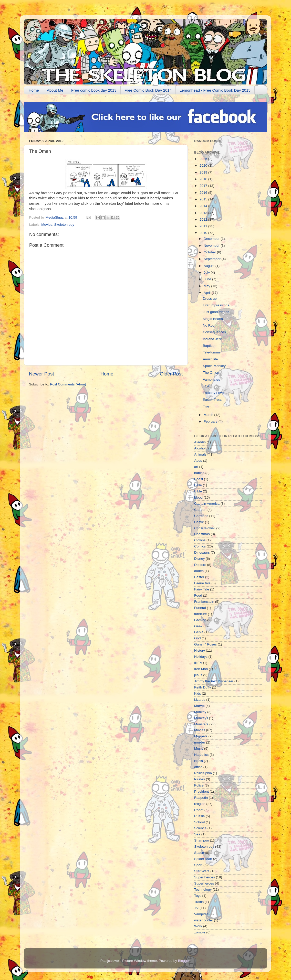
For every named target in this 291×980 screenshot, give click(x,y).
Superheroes (204, 883)
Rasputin (201, 798)
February (211, 421)
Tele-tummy (212, 352)
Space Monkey (214, 366)
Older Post (171, 374)
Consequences (214, 332)
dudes (199, 571)
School (199, 822)
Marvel (199, 706)
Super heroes (205, 877)
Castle (199, 522)
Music (199, 749)
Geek (198, 626)
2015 (204, 199)
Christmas (202, 534)
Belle (198, 485)
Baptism (209, 346)
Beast (199, 479)
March (209, 415)
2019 (204, 172)
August (210, 266)
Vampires (201, 914)
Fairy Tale (202, 589)
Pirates (200, 779)
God (198, 638)
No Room (210, 325)
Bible (198, 491)
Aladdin (200, 442)
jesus (198, 675)
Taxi (206, 386)
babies (199, 473)
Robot (199, 810)
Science (200, 828)
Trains (199, 902)
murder (200, 742)
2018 (204, 179)
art (196, 467)
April (208, 293)
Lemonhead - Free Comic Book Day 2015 (215, 90)
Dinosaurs (202, 552)
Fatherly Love (213, 393)
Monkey (200, 712)
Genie (199, 632)
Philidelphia (203, 773)
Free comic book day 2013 (94, 90)
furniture (201, 614)
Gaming (200, 620)
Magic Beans (213, 319)
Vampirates (211, 379)
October (210, 252)
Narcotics (201, 755)
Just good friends (216, 312)
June (208, 279)
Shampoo (202, 840)
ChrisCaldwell (205, 528)
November (212, 246)
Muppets (201, 736)
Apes (198, 461)
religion (200, 804)
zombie (200, 932)
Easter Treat (212, 400)
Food (198, 595)
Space (199, 853)
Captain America (207, 504)
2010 (204, 233)
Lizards (200, 700)
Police (199, 785)
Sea (197, 834)
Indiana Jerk (212, 339)
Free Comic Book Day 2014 (148, 90)
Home (34, 90)
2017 (204, 186)
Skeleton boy (64, 225)
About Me (55, 90)
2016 (204, 193)
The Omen (211, 373)
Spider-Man (203, 859)
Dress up (210, 299)
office (198, 767)
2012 (204, 219)
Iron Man (201, 669)
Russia (199, 816)
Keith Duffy (203, 687)
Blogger (184, 961)
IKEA (198, 663)
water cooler (204, 920)
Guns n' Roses (205, 644)
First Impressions (216, 305)
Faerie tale (202, 583)
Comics (200, 546)
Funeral (200, 608)
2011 (204, 226)
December (212, 239)
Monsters (201, 724)
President (201, 791)
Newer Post (41, 374)
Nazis (199, 761)
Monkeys (201, 718)
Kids (198, 693)
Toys (198, 896)
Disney (199, 559)
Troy (206, 406)
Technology (203, 890)
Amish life (210, 359)
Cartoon (200, 510)
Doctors (200, 565)
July (207, 272)
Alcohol (200, 448)
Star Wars (202, 871)
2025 (204, 159)
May (207, 286)
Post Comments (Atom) (68, 384)
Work (198, 926)
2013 (204, 213)
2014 (204, 206)
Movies (47, 225)
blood (198, 497)
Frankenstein (204, 602)
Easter (199, 577)
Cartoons (201, 516)
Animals (200, 454)
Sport (198, 865)
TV (196, 908)
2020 (204, 165)
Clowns (200, 540)
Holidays (201, 657)
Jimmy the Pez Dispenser (214, 681)
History (200, 650)
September (213, 259)
